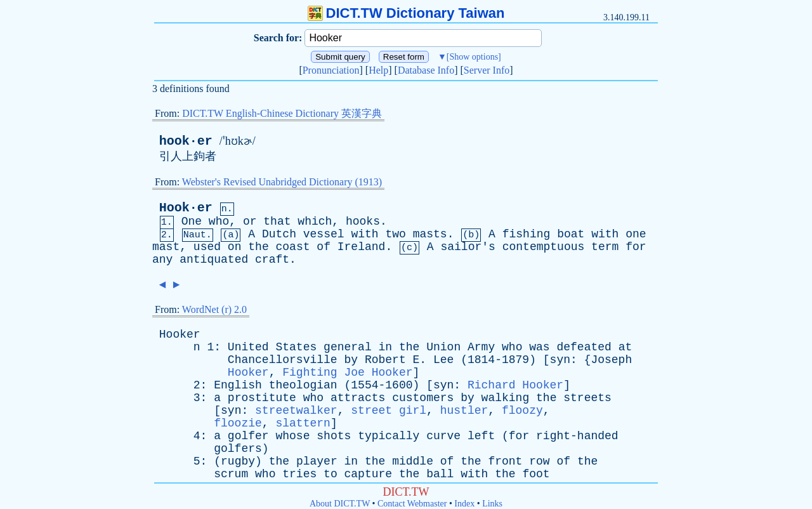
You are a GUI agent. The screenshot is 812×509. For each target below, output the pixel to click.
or (250, 221)
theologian (303, 385)
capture (369, 474)
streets (587, 398)
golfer (248, 436)
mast (166, 247)
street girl (389, 411)
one (636, 234)
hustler (464, 411)
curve (443, 436)
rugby (238, 461)
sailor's (468, 247)
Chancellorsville (283, 360)
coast (293, 247)
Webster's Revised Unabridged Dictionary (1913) (282, 182)
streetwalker (296, 411)
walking (506, 398)
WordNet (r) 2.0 (214, 309)
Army (481, 347)
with (364, 234)
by (351, 360)
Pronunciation (331, 70)
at (625, 347)
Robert (385, 360)
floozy (522, 411)
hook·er (186, 141)
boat (571, 234)
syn (560, 360)
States (296, 347)
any (162, 260)
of (324, 247)
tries (299, 474)
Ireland (362, 247)
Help (378, 70)
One (192, 221)
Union (443, 347)
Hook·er (186, 208)
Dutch (279, 234)
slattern (303, 423)
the (258, 247)
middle (413, 461)
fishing (527, 234)
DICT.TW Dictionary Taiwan (406, 13)
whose (292, 436)
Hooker (180, 334)
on (235, 247)
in (386, 347)
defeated (584, 347)
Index (464, 504)
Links (492, 504)
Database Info (426, 70)
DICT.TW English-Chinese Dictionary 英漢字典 (282, 113)
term (605, 247)
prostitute (262, 398)
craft (272, 260)
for (636, 247)
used (207, 247)
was (539, 347)
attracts (358, 398)
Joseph (611, 360)
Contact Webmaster (412, 504)
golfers (238, 449)
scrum (231, 474)
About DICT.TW (340, 504)
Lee (443, 360)
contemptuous (544, 247)
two (395, 234)
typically (389, 436)
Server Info (487, 70)
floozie (238, 423)
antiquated (214, 260)
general (348, 347)
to (331, 474)
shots (334, 436)
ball (440, 474)
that (277, 221)
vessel (324, 234)
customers (423, 398)
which (315, 221)
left (481, 436)
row (539, 461)
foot (536, 474)
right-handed (577, 436)
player (317, 461)
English (238, 385)
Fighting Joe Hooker (347, 373)
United (248, 347)
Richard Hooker (515, 385)
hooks (363, 221)
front (505, 461)
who (219, 221)
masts (430, 234)
